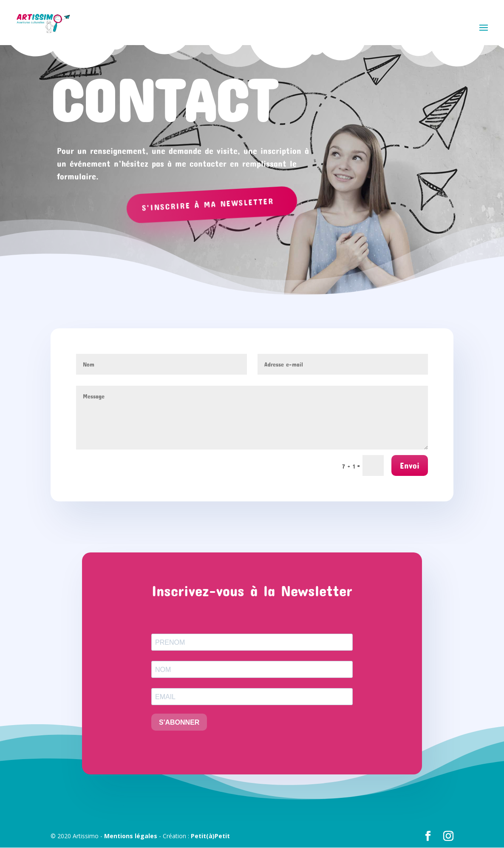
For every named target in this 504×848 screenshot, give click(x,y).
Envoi (410, 466)
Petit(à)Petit (210, 836)
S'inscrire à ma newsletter (208, 205)
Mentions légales (132, 836)
